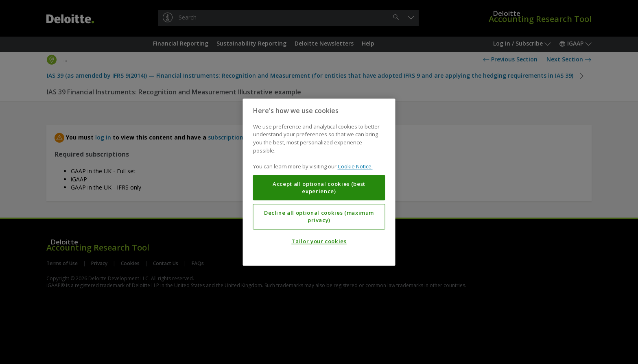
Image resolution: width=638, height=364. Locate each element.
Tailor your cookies (319, 241)
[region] (319, 182)
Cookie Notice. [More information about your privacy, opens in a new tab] (355, 166)
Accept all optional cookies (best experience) (319, 187)
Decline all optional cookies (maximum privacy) (319, 216)
